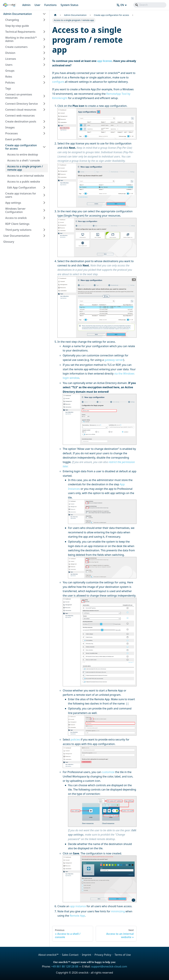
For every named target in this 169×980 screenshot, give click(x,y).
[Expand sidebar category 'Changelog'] (44, 20)
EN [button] (120, 5)
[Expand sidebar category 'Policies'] (44, 83)
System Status (69, 5)
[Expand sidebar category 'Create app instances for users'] (44, 195)
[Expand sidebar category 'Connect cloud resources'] (44, 110)
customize (108, 772)
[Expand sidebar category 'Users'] (44, 65)
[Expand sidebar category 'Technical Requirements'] (44, 32)
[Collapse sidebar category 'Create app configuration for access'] (44, 147)
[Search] (150, 5)
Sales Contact (70, 955)
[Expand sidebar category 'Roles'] (44, 77)
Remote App (77, 916)
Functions (50, 5)
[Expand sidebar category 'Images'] (44, 127)
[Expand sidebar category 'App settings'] (44, 203)
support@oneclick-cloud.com (109, 966)
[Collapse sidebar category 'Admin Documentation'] (44, 14)
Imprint (87, 955)
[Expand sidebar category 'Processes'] (44, 133)
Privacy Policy (103, 955)
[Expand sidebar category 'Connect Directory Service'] (44, 104)
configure (58, 82)
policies (75, 739)
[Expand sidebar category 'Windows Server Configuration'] (44, 210)
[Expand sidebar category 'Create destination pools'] (44, 121)
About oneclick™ (48, 955)
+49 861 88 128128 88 (65, 966)
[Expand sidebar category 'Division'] (44, 53)
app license (104, 61)
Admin (26, 5)
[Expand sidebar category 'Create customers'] (44, 47)
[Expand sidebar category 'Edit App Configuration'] (44, 188)
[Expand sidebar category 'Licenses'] (44, 59)
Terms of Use (123, 955)
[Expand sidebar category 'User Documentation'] (44, 236)
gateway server (114, 360)
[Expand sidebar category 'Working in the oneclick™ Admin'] (44, 39)
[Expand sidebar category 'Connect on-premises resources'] (44, 96)
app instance (78, 906)
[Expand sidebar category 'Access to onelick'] (44, 218)
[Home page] (55, 15)
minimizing (118, 911)
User (37, 5)
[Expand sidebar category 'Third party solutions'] (44, 230)
